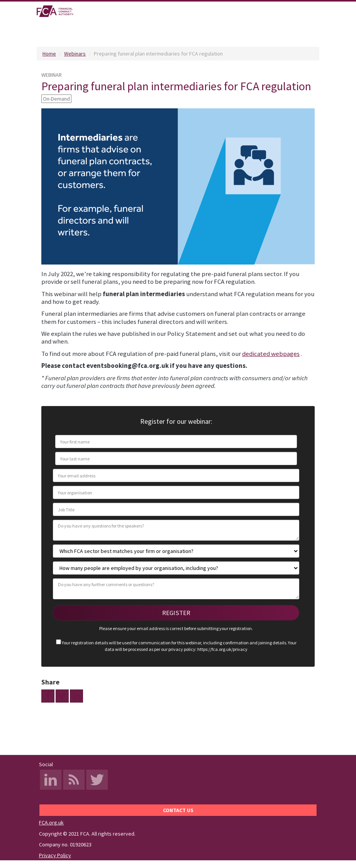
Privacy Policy (55, 855)
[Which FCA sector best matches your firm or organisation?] (176, 551)
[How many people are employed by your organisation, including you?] (176, 568)
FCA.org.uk (51, 822)
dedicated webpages (271, 354)
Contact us (178, 810)
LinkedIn (51, 780)
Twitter (97, 780)
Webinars (75, 54)
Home (49, 54)
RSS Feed (74, 780)
